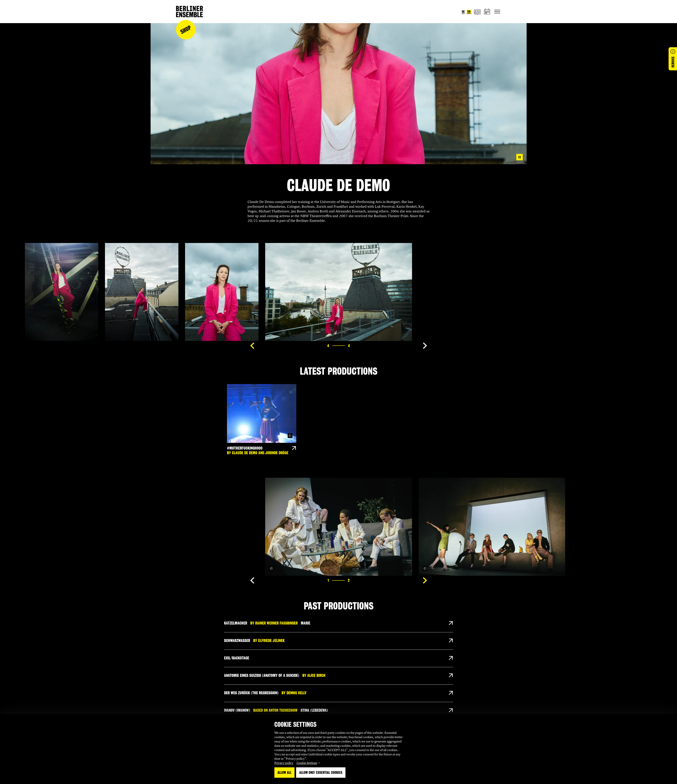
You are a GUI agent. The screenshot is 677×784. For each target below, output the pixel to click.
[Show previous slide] (252, 346)
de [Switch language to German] (463, 12)
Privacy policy (284, 763)
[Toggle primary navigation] (497, 12)
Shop (186, 30)
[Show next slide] (425, 346)
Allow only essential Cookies (321, 773)
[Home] (189, 12)
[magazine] (477, 12)
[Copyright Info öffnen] (290, 436)
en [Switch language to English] (469, 12)
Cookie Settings (307, 763)
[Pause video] (520, 157)
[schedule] (487, 12)
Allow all (284, 773)
